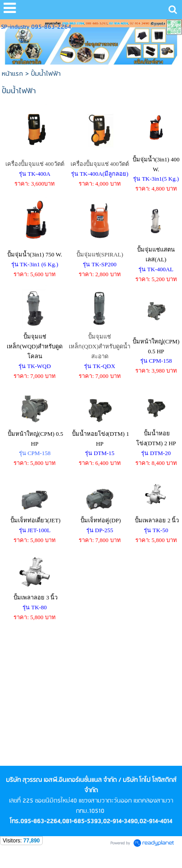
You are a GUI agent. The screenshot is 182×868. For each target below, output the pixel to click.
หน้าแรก (12, 74)
